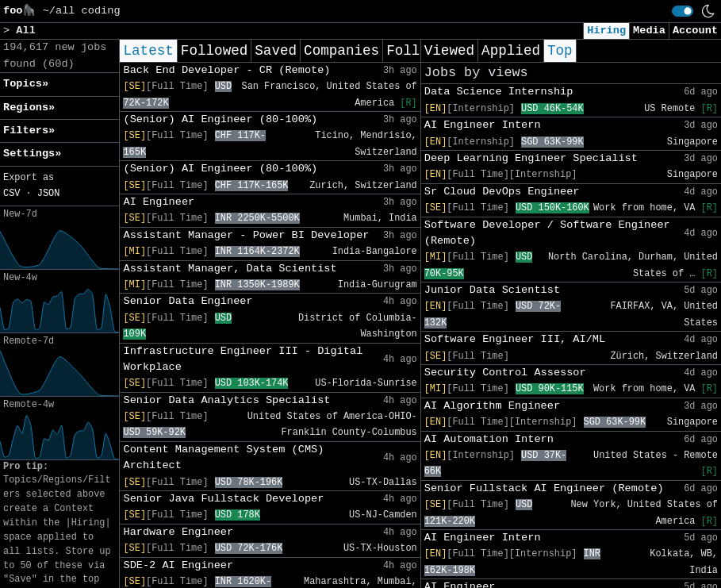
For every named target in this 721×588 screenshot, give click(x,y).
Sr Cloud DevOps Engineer (502, 192)
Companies (341, 51)
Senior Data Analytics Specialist (226, 400)
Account (695, 31)
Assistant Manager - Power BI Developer (246, 235)
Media (649, 31)
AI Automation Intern (489, 439)
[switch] (683, 11)
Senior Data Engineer (188, 301)
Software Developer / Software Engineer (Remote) (547, 233)
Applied (511, 51)
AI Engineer (159, 202)
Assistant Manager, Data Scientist (230, 269)
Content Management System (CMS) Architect (223, 457)
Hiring (606, 31)
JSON (49, 194)
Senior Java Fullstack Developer (223, 499)
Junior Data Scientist (492, 290)
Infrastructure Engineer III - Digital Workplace (243, 359)
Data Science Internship (499, 92)
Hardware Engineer (178, 532)
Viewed (449, 51)
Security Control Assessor (505, 373)
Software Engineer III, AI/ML (515, 339)
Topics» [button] (26, 84)
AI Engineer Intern (483, 125)
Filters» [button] (29, 131)
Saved (276, 51)
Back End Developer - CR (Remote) (226, 70)
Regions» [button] (29, 108)
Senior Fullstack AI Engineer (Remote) (544, 488)
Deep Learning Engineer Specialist (531, 158)
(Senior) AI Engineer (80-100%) (220, 119)
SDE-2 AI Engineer (178, 565)
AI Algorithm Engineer (492, 406)
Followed (214, 51)
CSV (12, 194)
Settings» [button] (32, 154)
